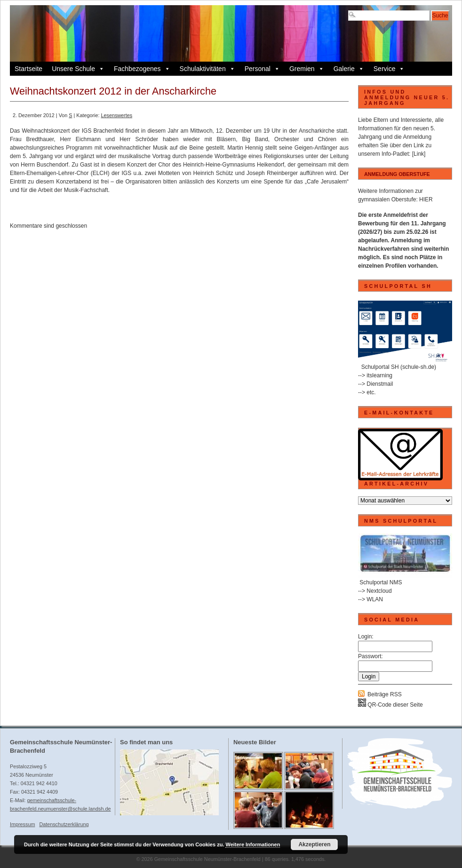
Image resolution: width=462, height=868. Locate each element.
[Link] (419, 154)
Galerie (349, 69)
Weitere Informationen (253, 844)
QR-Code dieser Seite (390, 705)
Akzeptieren (314, 844)
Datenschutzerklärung (64, 824)
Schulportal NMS (381, 582)
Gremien (307, 69)
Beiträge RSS (385, 694)
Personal (262, 69)
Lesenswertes (116, 115)
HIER (426, 199)
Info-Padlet (395, 154)
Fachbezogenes (142, 69)
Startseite (28, 69)
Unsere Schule (78, 69)
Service (389, 69)
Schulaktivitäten (207, 69)
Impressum (22, 824)
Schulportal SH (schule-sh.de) (399, 367)
